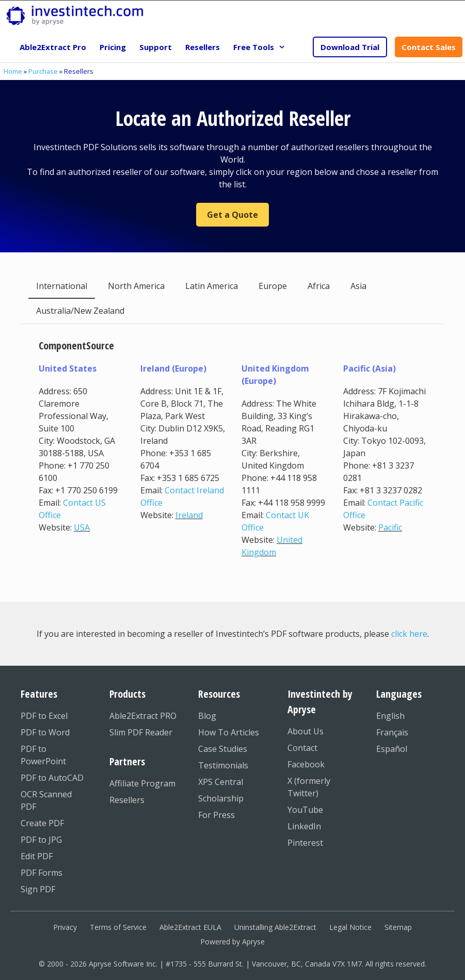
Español (392, 749)
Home (13, 71)
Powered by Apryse (232, 942)
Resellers (203, 47)
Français (392, 732)
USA (82, 527)
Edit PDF (37, 856)
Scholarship (221, 798)
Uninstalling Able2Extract (275, 927)
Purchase (43, 71)
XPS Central (221, 782)
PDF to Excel (44, 716)
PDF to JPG (41, 840)
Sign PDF (38, 889)
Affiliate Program (142, 783)
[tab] (62, 286)
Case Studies (223, 749)
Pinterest (305, 843)
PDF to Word (45, 732)
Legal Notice (350, 927)
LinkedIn (304, 826)
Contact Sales (429, 47)
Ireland (189, 515)
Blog (207, 716)
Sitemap (398, 927)
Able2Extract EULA (190, 927)
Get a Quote (232, 215)
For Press (217, 815)
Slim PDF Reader (141, 732)
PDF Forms (42, 873)
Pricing (113, 47)
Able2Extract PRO (143, 716)
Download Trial (350, 47)
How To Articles (229, 732)
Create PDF (42, 823)
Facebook (306, 764)
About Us (306, 731)
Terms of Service (118, 927)
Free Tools (263, 47)
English (390, 716)
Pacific (390, 527)
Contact (302, 748)
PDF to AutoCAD (52, 778)
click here (409, 634)
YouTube (305, 810)
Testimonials (223, 765)
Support (156, 47)
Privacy (65, 927)
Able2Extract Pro (53, 47)
